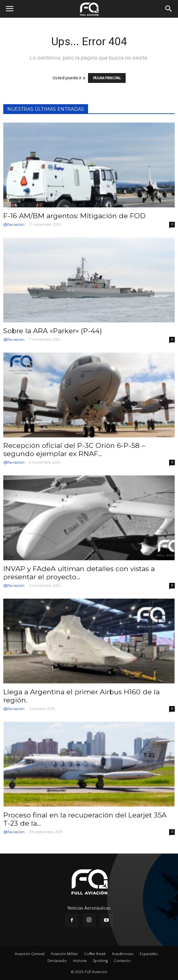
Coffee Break (95, 954)
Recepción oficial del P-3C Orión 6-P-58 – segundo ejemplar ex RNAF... (74, 450)
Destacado (57, 961)
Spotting (100, 961)
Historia (80, 961)
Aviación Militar (64, 954)
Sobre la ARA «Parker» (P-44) (53, 331)
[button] (169, 9)
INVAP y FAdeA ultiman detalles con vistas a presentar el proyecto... (79, 573)
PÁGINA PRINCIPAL (107, 78)
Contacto (122, 961)
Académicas (123, 954)
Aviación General (30, 954)
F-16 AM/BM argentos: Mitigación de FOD (74, 216)
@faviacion (14, 224)
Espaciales (149, 954)
